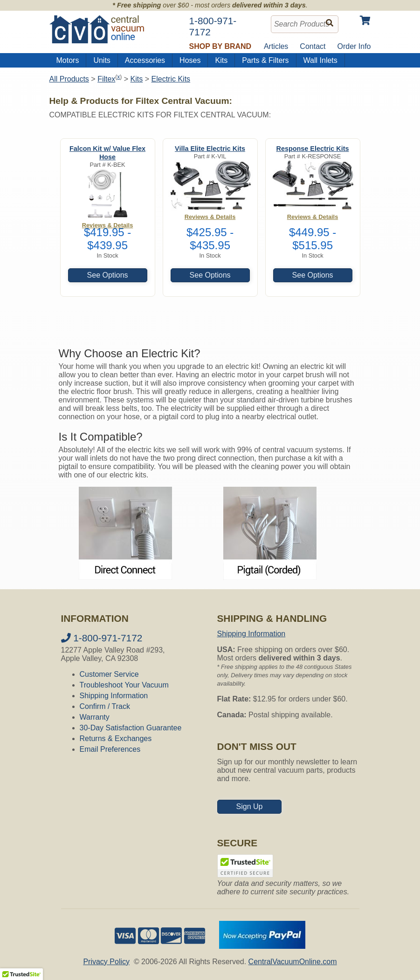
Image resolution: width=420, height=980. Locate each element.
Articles (276, 46)
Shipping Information (114, 696)
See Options (108, 275)
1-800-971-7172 (102, 638)
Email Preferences (110, 749)
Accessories (145, 60)
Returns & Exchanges (116, 738)
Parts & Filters (265, 60)
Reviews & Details (210, 217)
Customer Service (109, 674)
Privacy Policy (106, 962)
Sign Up (250, 806)
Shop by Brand (220, 46)
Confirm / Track (105, 706)
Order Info (354, 46)
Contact (313, 46)
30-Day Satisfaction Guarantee (131, 728)
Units (102, 60)
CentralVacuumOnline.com (293, 962)
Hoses (190, 60)
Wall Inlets (320, 60)
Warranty (95, 717)
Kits (221, 60)
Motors (68, 60)
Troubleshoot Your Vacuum (124, 685)
